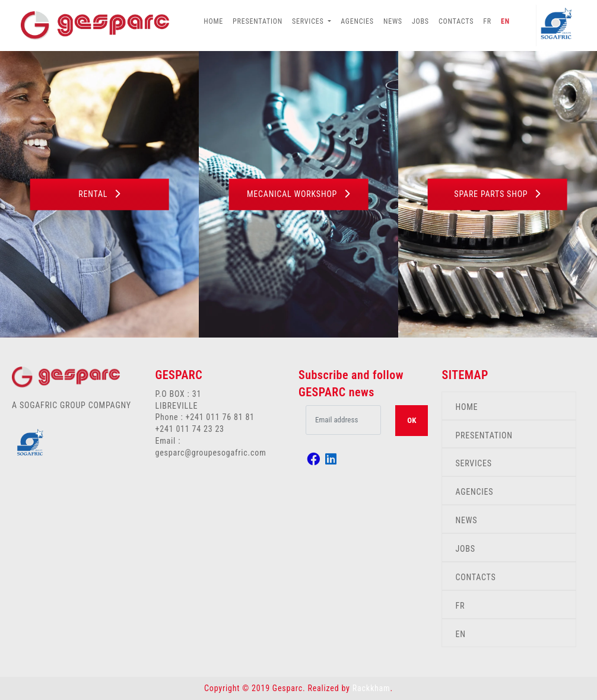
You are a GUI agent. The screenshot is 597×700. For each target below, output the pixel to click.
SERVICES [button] (309, 21)
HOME (213, 21)
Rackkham (371, 688)
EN (505, 21)
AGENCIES (357, 21)
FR (487, 21)
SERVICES (473, 463)
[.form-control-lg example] (343, 420)
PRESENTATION (258, 21)
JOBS (420, 21)
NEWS (393, 21)
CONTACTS (456, 21)
